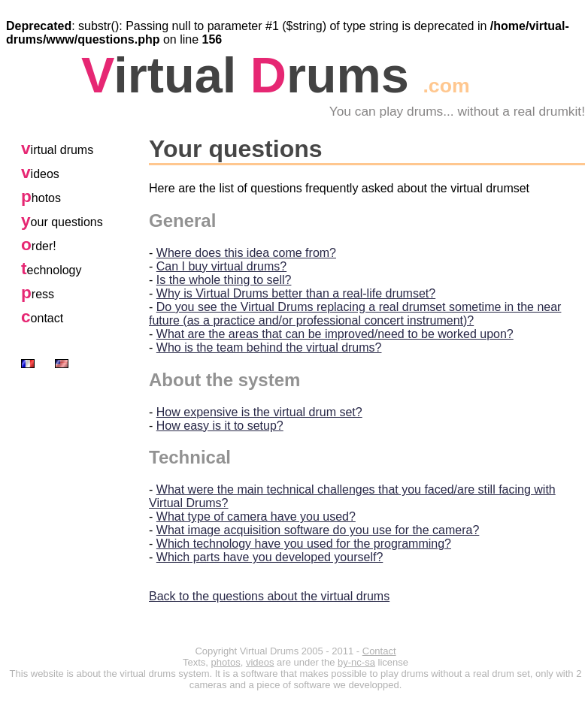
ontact (42, 318)
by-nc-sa (356, 662)
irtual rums (276, 75)
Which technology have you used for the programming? (304, 544)
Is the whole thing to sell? (224, 280)
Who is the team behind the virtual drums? (269, 347)
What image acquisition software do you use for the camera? (318, 530)
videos (260, 662)
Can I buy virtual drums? (221, 266)
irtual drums (57, 150)
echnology (52, 270)
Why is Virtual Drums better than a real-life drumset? (296, 293)
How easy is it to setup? (220, 426)
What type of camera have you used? (256, 517)
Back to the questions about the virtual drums (269, 596)
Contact (379, 651)
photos (226, 662)
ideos (40, 174)
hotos (41, 198)
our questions (62, 222)
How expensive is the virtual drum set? (259, 412)
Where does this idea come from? (246, 253)
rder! (39, 246)
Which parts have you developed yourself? (270, 557)
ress (38, 294)
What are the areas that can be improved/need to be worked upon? (335, 334)
